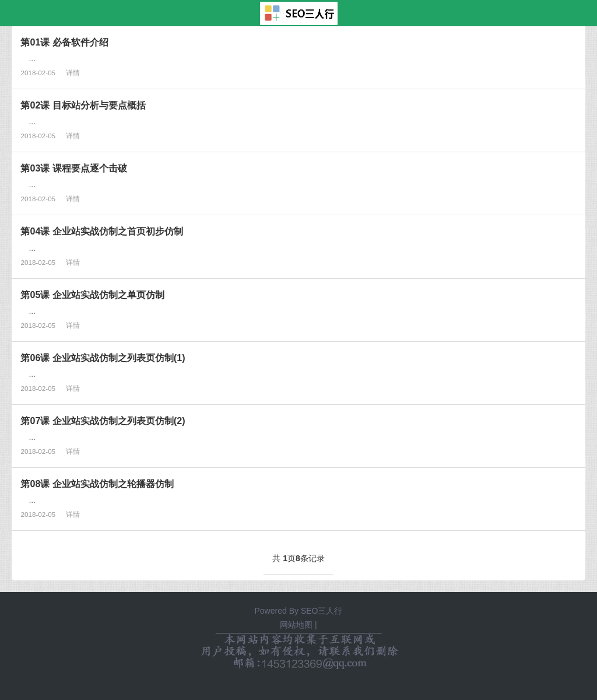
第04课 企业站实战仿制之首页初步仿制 (101, 231)
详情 (73, 73)
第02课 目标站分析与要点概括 (83, 105)
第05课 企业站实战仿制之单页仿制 (92, 295)
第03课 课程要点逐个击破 (73, 168)
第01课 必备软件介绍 (64, 42)
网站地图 (296, 625)
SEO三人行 (322, 611)
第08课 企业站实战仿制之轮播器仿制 (97, 484)
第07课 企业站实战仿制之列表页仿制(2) (103, 421)
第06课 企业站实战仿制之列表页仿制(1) (103, 358)
